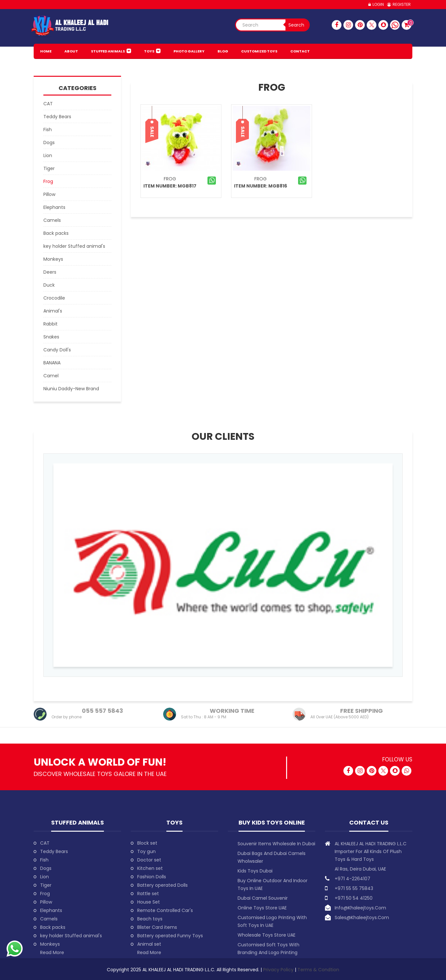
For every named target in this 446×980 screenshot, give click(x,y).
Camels (49, 919)
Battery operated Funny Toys (170, 936)
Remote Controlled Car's (165, 910)
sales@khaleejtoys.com (362, 917)
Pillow (46, 902)
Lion (45, 877)
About (71, 51)
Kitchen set (150, 868)
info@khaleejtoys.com (360, 908)
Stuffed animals (108, 51)
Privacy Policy (279, 970)
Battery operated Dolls (162, 885)
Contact (300, 51)
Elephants (51, 910)
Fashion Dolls (152, 877)
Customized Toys (259, 51)
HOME (46, 51)
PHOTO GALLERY (189, 51)
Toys (149, 51)
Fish (44, 860)
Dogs (46, 868)
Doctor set (149, 860)
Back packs (53, 927)
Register (402, 4)
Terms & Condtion (318, 970)
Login (378, 4)
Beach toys (150, 919)
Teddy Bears (54, 851)
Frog (170, 179)
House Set (149, 902)
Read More (52, 952)
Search (296, 25)
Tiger (46, 885)
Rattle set (148, 894)
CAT (45, 843)
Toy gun (146, 851)
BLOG (223, 51)
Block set (147, 843)
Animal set (149, 944)
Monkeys (50, 944)
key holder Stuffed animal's (71, 936)
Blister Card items (157, 927)
